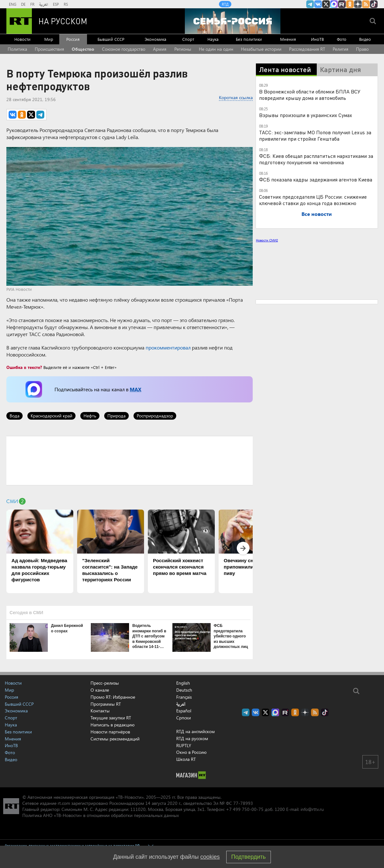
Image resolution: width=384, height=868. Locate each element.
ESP (56, 4)
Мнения (288, 39)
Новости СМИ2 (267, 240)
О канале (100, 690)
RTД (225, 4)
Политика (17, 49)
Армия (160, 49)
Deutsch (184, 690)
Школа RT (186, 759)
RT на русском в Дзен (358, 4)
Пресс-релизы (105, 683)
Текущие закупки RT (111, 718)
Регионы (183, 49)
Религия (341, 49)
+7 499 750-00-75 (245, 809)
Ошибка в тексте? (24, 367)
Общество (83, 49)
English (183, 683)
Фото (342, 39)
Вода (14, 416)
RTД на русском (192, 738)
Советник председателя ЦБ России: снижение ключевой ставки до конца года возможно (313, 200)
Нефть (90, 416)
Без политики (249, 39)
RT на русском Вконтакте (318, 4)
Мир (49, 39)
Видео (365, 39)
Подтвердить (249, 857)
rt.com (64, 803)
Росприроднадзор (155, 416)
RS (66, 4)
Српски (184, 718)
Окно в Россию (191, 752)
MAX (135, 389)
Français (184, 697)
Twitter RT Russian (326, 4)
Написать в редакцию (112, 725)
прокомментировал (168, 347)
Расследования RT (307, 49)
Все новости (317, 214)
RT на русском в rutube (342, 4)
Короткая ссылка (236, 97)
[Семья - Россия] (233, 21)
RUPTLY (184, 745)
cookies (210, 857)
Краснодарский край (51, 416)
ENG (13, 4)
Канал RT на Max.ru (334, 4)
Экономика (156, 39)
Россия (73, 39)
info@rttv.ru (312, 809)
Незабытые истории (261, 49)
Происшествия (49, 49)
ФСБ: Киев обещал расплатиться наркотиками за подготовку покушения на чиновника (316, 159)
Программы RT (106, 704)
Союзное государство (124, 49)
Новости (22, 39)
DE (23, 4)
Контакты (100, 711)
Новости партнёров (110, 732)
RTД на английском (196, 731)
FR (32, 4)
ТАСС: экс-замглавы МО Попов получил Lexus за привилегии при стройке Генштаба (315, 135)
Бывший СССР (111, 39)
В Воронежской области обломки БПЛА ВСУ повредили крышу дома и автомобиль (310, 95)
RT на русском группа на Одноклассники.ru (350, 4)
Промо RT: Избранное (113, 697)
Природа (116, 416)
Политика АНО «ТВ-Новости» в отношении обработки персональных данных (101, 815)
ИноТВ (317, 39)
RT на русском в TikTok (374, 4)
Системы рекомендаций (115, 739)
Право (362, 49)
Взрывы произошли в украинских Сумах (306, 115)
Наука (213, 39)
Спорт (188, 39)
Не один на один (216, 49)
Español (184, 711)
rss (366, 4)
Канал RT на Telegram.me (310, 4)
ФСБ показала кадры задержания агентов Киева (316, 179)
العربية (44, 4)
